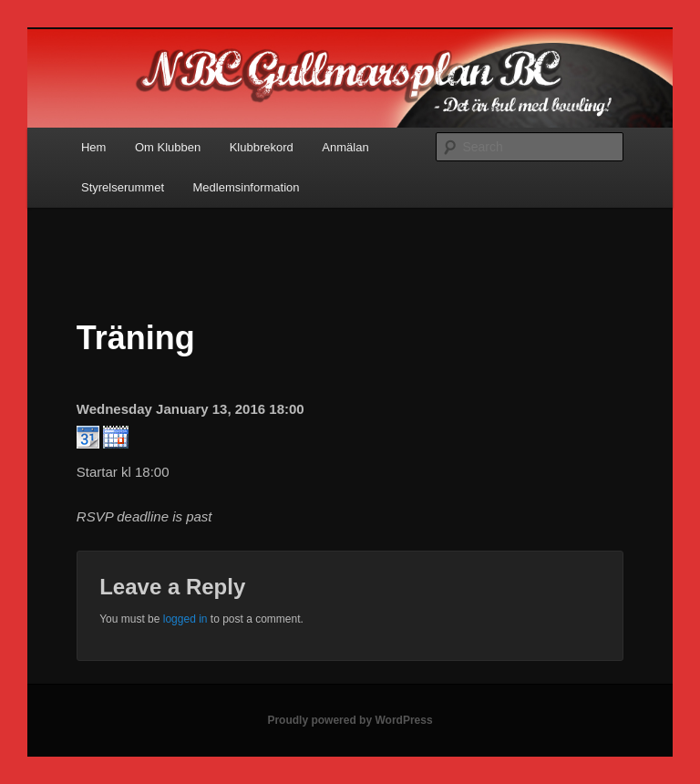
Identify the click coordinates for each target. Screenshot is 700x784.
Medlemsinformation (247, 187)
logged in (185, 619)
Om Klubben (168, 147)
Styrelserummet (123, 187)
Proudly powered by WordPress (350, 720)
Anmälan (345, 147)
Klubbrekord (262, 147)
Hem (93, 147)
